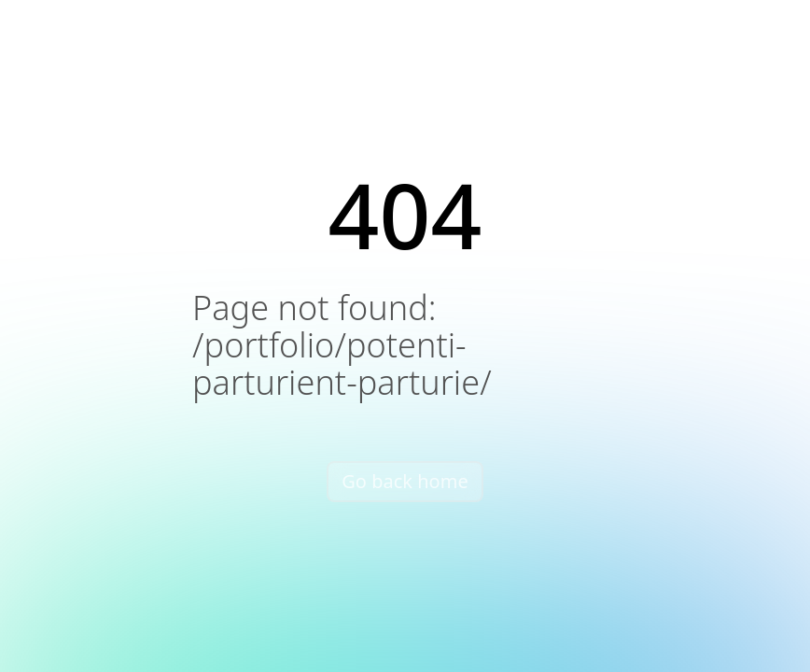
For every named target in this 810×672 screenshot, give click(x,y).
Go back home (405, 481)
